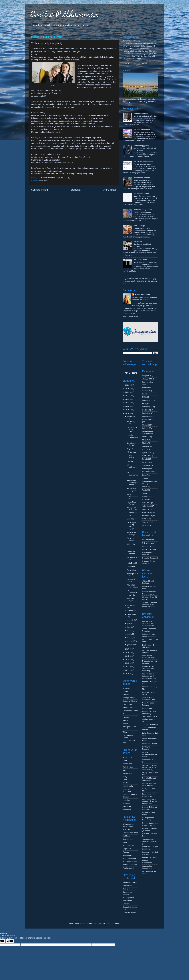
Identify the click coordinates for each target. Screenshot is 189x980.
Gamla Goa (127, 886)
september (132, 614)
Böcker (145, 387)
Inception (126, 800)
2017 (128, 649)
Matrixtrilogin (128, 786)
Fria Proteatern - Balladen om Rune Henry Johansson (150, 676)
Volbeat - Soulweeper (147, 862)
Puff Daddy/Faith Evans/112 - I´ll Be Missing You (150, 802)
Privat (145, 459)
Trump (145, 493)
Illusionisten (127, 764)
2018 (128, 413)
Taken (125, 732)
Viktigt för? (131, 519)
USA (144, 500)
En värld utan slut (130, 707)
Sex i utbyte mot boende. (132, 546)
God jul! (130, 461)
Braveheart (127, 810)
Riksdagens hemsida (147, 554)
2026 (128, 385)
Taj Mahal (126, 836)
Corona (145, 391)
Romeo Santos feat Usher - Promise (150, 824)
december (132, 416)
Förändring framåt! (131, 503)
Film (144, 403)
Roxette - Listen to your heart (150, 830)
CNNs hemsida (148, 543)
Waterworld (127, 773)
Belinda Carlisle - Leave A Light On (149, 635)
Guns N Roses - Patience (149, 704)
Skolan (145, 469)
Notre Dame (127, 901)
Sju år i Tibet (128, 757)
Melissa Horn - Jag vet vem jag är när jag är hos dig (150, 767)
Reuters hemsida (149, 549)
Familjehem (147, 400)
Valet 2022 (146, 509)
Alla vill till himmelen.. (132, 586)
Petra (125, 842)
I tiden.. (130, 515)
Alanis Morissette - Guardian (150, 630)
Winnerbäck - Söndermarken (148, 867)
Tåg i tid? (131, 449)
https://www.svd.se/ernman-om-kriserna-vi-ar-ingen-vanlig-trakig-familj (62, 174)
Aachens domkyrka (130, 833)
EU (143, 397)
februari (131, 641)
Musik (145, 446)
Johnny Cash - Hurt (150, 724)
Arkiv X (125, 720)
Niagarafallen (128, 855)
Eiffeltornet (127, 904)
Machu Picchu (128, 846)
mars (130, 638)
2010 (128, 674)
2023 (128, 396)
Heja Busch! (132, 563)
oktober (131, 611)
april (129, 634)
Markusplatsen (128, 898)
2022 (128, 399)
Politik (46, 180)
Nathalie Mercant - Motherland (150, 779)
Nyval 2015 (147, 453)
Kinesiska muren (129, 912)
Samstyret (146, 465)
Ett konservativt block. (133, 593)
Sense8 (126, 695)
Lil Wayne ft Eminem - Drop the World (150, 754)
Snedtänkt (146, 472)
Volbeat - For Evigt (150, 857)
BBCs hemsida (148, 540)
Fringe (125, 723)
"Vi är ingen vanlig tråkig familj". (132, 526)
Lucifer (125, 691)
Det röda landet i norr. (142, 130)
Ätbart (145, 525)
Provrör (145, 462)
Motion (145, 443)
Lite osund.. (132, 567)
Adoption (146, 376)
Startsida (76, 190)
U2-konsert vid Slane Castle (128, 825)
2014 (128, 660)
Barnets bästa (148, 382)
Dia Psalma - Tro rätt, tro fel (149, 646)
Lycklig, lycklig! (131, 457)
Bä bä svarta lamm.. (132, 558)
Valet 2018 (146, 506)
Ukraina (145, 496)
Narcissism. (138, 242)
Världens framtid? (141, 114)
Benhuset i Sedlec (130, 883)
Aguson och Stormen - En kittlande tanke (148, 623)
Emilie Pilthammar (65, 15)
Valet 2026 (146, 512)
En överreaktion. (132, 475)
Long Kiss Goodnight (127, 790)
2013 (128, 663)
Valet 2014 (146, 503)
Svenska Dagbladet (150, 558)
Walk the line (128, 767)
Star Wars (127, 780)
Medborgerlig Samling (147, 432)
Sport (144, 475)
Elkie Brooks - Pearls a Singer (148, 657)
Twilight (126, 777)
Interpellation (147, 416)
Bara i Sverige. (139, 226)
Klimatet (145, 425)
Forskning (146, 407)
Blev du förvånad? (141, 260)
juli (129, 623)
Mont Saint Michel (130, 862)
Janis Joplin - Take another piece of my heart (150, 719)
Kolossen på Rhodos (128, 893)
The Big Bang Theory (128, 736)
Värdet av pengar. (131, 553)
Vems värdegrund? (133, 496)
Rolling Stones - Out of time (149, 819)
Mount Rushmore (130, 858)
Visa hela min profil (130, 317)
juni (129, 627)
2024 (128, 392)
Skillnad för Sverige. (131, 534)
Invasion (126, 717)
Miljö (41, 180)
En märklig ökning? (131, 444)
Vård (144, 519)
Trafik (144, 490)
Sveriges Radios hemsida (149, 562)
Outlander (127, 688)
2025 (128, 389)
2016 (128, 653)
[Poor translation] (10, 941)
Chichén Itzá (128, 839)
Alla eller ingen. (130, 600)
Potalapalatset (128, 868)
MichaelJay (101, 923)
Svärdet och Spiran (130, 711)
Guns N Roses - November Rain (149, 699)
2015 (128, 656)
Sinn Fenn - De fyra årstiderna (150, 848)
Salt (124, 770)
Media (145, 437)
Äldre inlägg (110, 190)
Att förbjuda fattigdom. (132, 489)
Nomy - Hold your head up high (149, 784)
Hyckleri (145, 410)
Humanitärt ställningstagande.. (133, 483)
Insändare (146, 413)
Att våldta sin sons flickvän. (132, 429)
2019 (128, 410)
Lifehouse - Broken (150, 744)
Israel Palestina (148, 420)
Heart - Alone (147, 708)
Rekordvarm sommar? (142, 178)
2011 (128, 670)
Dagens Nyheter (149, 546)
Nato (144, 449)
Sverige (145, 478)
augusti (131, 620)
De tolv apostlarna (130, 865)
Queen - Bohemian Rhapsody (150, 808)
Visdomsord (147, 516)
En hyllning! (132, 570)
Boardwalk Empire (130, 701)
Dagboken (127, 806)
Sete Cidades (128, 889)
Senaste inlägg (40, 190)
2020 (128, 406)
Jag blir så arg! (131, 580)
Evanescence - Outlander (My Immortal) (148, 669)
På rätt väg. (132, 452)
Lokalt (145, 428)
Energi (145, 394)
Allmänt (145, 379)
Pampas (126, 852)
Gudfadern (127, 803)
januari (130, 645)
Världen (145, 522)
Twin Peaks (127, 704)
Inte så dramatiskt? (141, 194)
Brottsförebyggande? (142, 146)
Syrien (145, 487)
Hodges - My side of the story (149, 713)
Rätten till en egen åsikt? (143, 210)
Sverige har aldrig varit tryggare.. (132, 510)
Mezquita (126, 830)
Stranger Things (129, 698)
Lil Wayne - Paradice (147, 748)
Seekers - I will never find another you (149, 841)
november (132, 605)
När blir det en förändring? (144, 162)
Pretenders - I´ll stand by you (148, 795)
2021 (128, 403)
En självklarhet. (133, 467)
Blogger (117, 923)
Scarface (126, 783)
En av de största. (131, 539)
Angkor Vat (127, 849)
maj (129, 631)
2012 (128, 667)
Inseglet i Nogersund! (132, 437)
